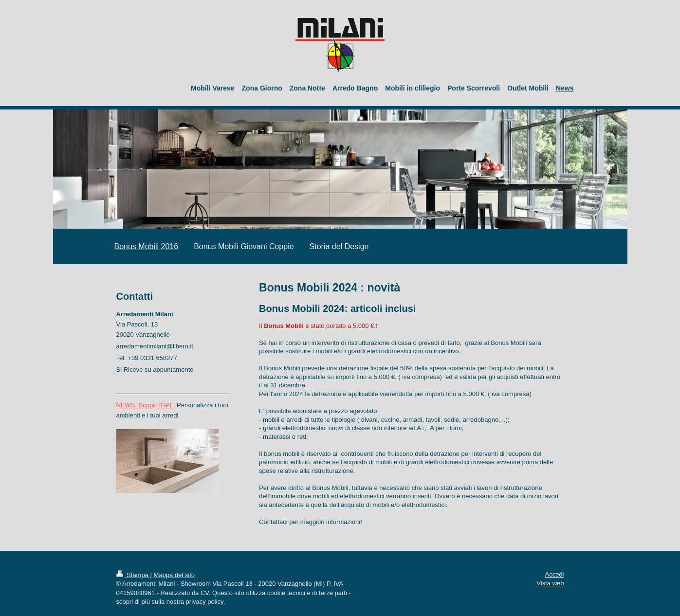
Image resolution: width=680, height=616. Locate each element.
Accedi (554, 574)
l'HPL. (167, 405)
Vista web (550, 583)
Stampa (133, 575)
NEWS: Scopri (137, 405)
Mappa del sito (175, 575)
